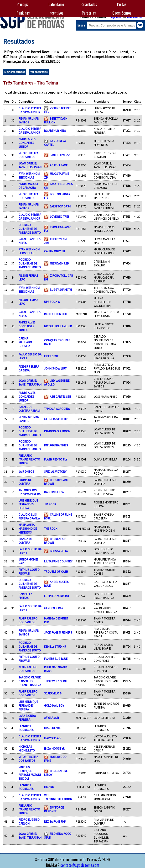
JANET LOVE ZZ (60, 155)
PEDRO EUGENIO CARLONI (29, 821)
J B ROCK (50, 504)
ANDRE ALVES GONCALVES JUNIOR (27, 143)
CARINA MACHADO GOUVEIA (25, 342)
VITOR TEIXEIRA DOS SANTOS (28, 155)
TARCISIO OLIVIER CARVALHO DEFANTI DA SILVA (30, 681)
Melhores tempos (15, 72)
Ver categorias (39, 72)
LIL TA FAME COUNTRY (58, 561)
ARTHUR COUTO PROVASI (29, 572)
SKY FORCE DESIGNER (54, 809)
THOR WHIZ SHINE (56, 681)
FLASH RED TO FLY (56, 459)
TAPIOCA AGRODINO (57, 409)
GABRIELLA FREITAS (25, 596)
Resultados (89, 4)
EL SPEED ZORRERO (57, 596)
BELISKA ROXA (59, 551)
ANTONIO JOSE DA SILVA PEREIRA (30, 492)
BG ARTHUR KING (55, 131)
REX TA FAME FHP (55, 821)
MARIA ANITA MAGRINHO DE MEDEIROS (28, 529)
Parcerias (89, 13)
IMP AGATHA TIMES (56, 445)
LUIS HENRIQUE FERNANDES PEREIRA (28, 504)
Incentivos (56, 13)
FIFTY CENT (51, 356)
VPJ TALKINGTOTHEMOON (58, 797)
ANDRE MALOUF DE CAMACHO (29, 186)
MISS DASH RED (59, 263)
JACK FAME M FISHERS (58, 632)
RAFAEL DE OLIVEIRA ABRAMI (29, 409)
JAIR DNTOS (26, 471)
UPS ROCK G (52, 302)
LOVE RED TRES (60, 217)
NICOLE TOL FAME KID (58, 326)
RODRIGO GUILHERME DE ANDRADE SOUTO (30, 229)
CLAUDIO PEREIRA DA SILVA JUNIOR (30, 110)
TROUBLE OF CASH (56, 572)
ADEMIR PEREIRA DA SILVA (29, 368)
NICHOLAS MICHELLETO (27, 748)
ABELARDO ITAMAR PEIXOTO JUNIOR (29, 459)
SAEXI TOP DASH (60, 206)
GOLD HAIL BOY (54, 705)
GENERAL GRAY (54, 608)
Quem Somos (122, 13)
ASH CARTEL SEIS (60, 397)
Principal (23, 4)
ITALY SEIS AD (52, 738)
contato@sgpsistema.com (80, 865)
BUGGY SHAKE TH (61, 290)
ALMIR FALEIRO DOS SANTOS (28, 620)
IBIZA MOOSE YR (54, 748)
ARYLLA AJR (52, 718)
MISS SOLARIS (53, 728)
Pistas (122, 4)
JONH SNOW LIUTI (56, 368)
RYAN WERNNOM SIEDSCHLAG (29, 175)
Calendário (56, 4)
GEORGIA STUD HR (56, 419)
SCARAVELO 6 (53, 693)
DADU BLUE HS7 (54, 492)
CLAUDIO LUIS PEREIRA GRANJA (29, 516)
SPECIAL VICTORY (55, 471)
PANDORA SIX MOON (57, 431)
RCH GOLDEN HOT (56, 314)
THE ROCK (51, 529)
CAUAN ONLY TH (54, 251)
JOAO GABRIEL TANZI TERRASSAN (30, 165)
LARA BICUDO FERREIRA (27, 718)
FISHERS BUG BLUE (56, 659)
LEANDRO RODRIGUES (26, 728)
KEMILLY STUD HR (55, 646)
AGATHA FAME (59, 165)
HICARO (49, 787)
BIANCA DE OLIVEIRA (25, 541)
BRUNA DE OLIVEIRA (25, 482)
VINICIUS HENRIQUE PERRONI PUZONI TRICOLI (30, 773)
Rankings (23, 13)
